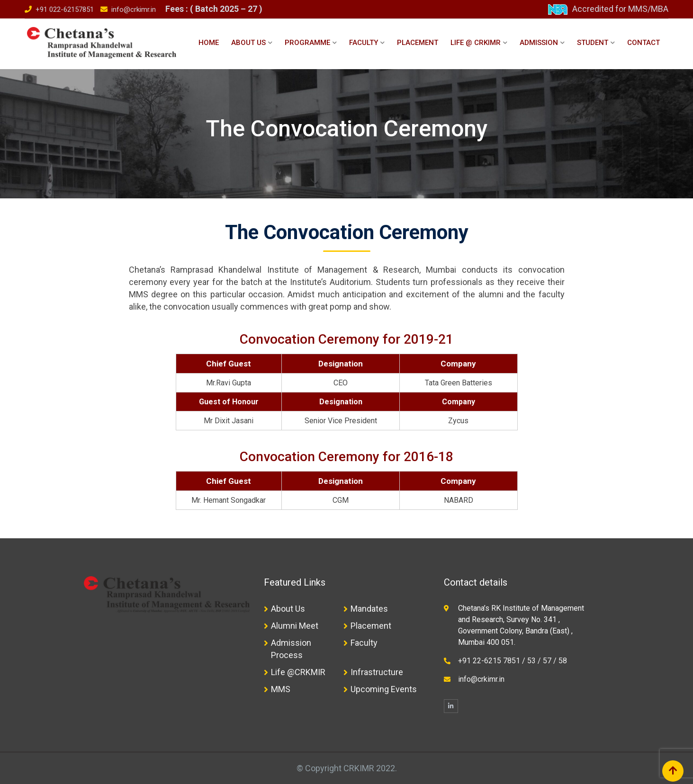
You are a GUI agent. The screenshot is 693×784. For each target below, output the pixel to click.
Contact (643, 43)
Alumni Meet (295, 626)
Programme (307, 43)
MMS (281, 689)
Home (209, 43)
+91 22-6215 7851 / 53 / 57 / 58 (513, 661)
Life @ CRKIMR (476, 43)
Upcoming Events (384, 689)
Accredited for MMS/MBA (620, 9)
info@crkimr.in (134, 9)
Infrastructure (377, 672)
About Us (248, 43)
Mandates (369, 609)
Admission (539, 43)
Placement (418, 43)
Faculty (364, 43)
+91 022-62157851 (65, 9)
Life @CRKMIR (298, 672)
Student (593, 43)
